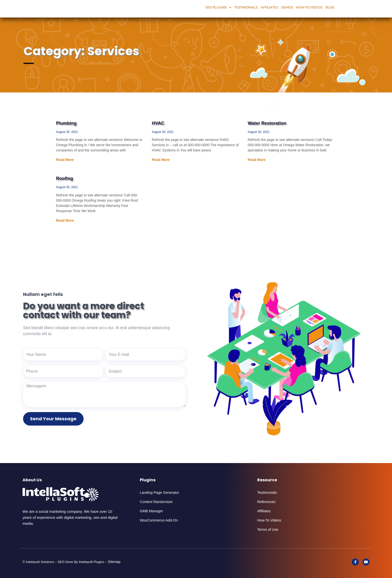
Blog (330, 7)
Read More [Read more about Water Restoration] (257, 160)
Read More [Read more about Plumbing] (65, 160)
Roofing (64, 178)
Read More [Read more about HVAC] (161, 160)
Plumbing (66, 123)
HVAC (158, 123)
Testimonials (246, 7)
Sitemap (115, 562)
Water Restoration (267, 123)
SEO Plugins (218, 8)
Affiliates (269, 7)
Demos (287, 7)
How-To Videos (309, 7)
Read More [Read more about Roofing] (65, 220)
